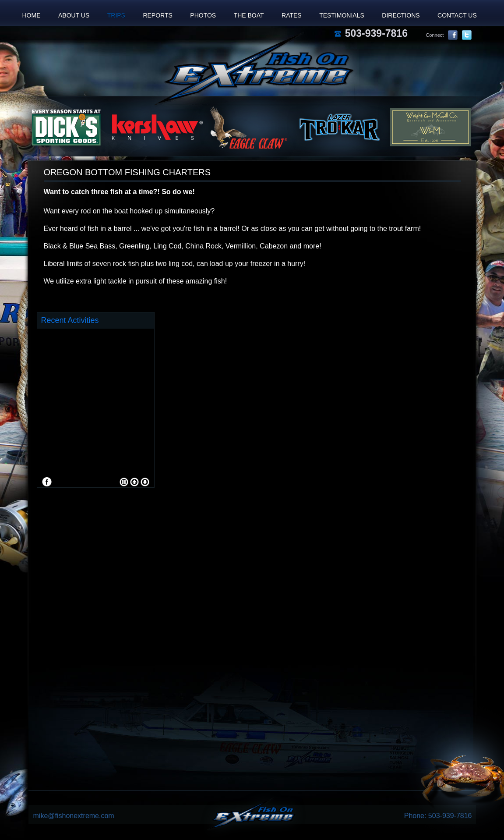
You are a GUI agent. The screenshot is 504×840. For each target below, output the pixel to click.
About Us (74, 15)
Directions (401, 15)
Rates (292, 15)
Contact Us (457, 15)
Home (32, 15)
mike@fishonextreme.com (74, 816)
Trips (116, 15)
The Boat (249, 15)
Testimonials (342, 15)
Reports (157, 15)
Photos (203, 15)
